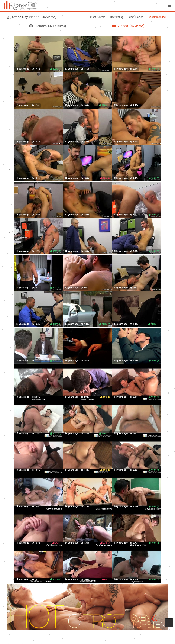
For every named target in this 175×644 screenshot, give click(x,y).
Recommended (157, 17)
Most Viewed (136, 17)
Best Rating (117, 17)
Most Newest (98, 17)
